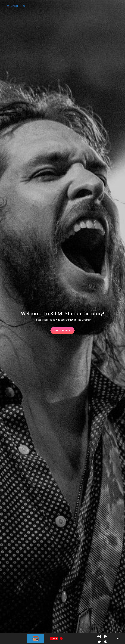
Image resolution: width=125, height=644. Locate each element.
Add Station (65, 331)
